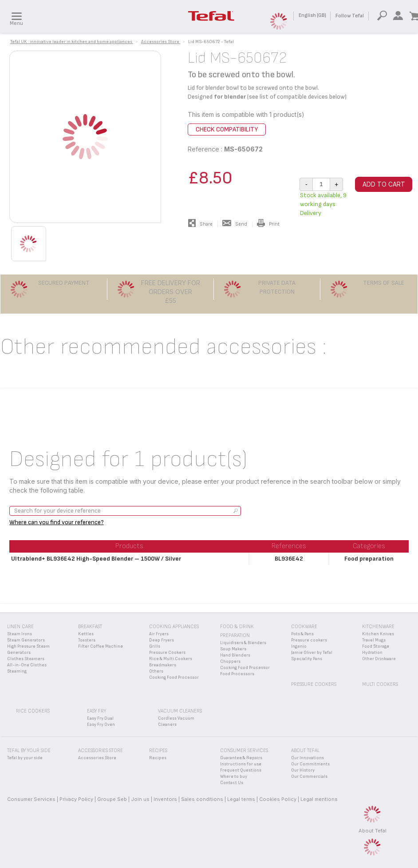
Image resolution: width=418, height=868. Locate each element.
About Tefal (373, 831)
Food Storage (376, 646)
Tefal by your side (25, 758)
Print (268, 224)
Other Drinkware (379, 659)
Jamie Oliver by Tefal (312, 653)
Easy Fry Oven (101, 725)
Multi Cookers (380, 684)
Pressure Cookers (167, 653)
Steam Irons (20, 634)
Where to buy (234, 776)
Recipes (158, 758)
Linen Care (20, 627)
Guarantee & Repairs (241, 758)
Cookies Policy (278, 799)
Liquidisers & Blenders (243, 643)
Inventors (165, 799)
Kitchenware (378, 627)
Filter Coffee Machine (101, 646)
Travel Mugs (374, 640)
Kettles (86, 634)
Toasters (87, 640)
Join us (140, 799)
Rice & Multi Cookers (171, 659)
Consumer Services (31, 799)
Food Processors (237, 674)
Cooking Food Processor (174, 677)
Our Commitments (310, 764)
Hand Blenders (235, 655)
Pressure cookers (309, 640)
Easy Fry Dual (100, 718)
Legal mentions (319, 799)
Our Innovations (308, 758)
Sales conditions (202, 799)
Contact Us (232, 783)
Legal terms (241, 799)
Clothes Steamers (26, 659)
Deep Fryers (162, 640)
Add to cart (384, 184)
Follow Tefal (350, 16)
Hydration (372, 653)
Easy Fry (97, 711)
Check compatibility (227, 129)
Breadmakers (163, 665)
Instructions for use (241, 764)
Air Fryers (159, 634)
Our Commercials (309, 776)
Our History (303, 770)
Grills (155, 646)
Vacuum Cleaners (180, 711)
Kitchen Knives (378, 634)
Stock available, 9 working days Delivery (323, 204)
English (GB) (312, 15)
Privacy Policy (76, 799)
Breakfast (90, 627)
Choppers (230, 661)
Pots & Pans (302, 634)
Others (156, 671)
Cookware (304, 627)
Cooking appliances (174, 627)
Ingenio (299, 646)
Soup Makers (233, 649)
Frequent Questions (241, 770)
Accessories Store (97, 758)
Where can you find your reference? (57, 522)
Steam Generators (26, 640)
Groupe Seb (112, 799)
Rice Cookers (33, 711)
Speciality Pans (307, 659)
